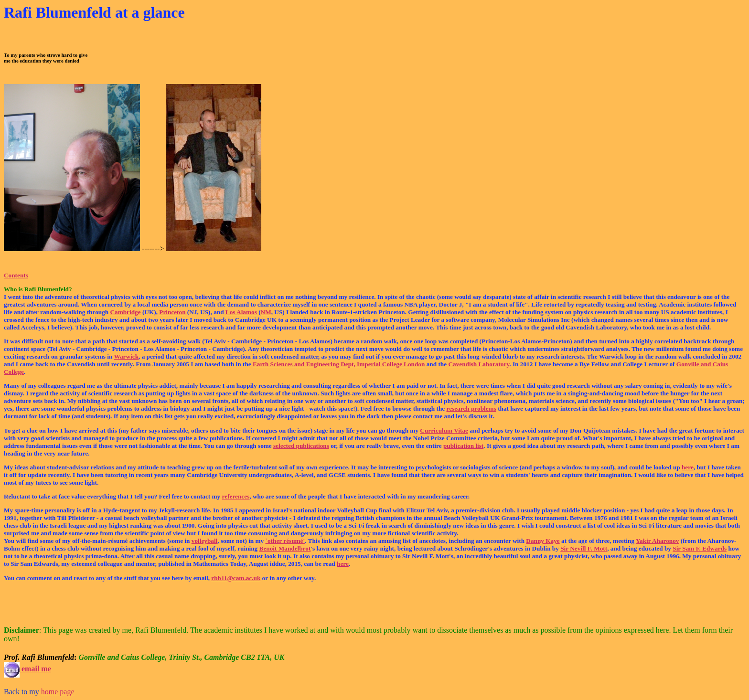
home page (58, 692)
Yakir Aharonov (658, 541)
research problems (471, 408)
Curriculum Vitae (444, 430)
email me (27, 669)
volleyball (205, 541)
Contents (16, 275)
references (236, 496)
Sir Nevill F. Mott (584, 548)
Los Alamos (241, 312)
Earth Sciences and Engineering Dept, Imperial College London (339, 364)
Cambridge (125, 312)
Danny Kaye (543, 541)
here (688, 467)
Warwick (126, 356)
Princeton (172, 312)
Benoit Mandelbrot (285, 548)
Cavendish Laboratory (479, 364)
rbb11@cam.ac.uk (236, 578)
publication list (463, 446)
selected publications (301, 446)
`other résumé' (285, 541)
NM (266, 312)
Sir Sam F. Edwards (700, 548)
